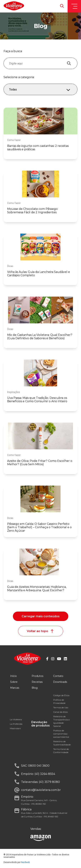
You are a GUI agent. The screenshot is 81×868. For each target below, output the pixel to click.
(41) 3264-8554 (45, 774)
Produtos (37, 676)
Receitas (37, 682)
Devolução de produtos (40, 724)
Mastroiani (15, 728)
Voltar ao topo (41, 631)
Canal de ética (60, 712)
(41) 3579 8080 (49, 782)
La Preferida (16, 724)
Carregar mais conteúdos (41, 616)
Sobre (14, 682)
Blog (35, 688)
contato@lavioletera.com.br (41, 790)
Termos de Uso (61, 707)
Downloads (60, 682)
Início (13, 676)
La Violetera (16, 719)
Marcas (15, 688)
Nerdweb (25, 862)
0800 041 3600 (39, 766)
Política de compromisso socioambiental (61, 734)
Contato (58, 676)
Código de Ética (61, 695)
